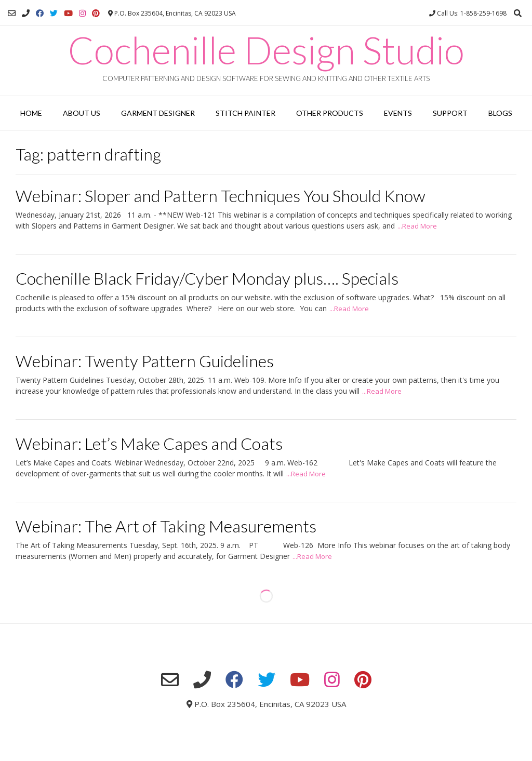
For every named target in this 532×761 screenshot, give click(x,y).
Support (450, 113)
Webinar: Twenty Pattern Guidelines (145, 361)
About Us (82, 113)
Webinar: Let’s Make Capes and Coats (149, 443)
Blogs (500, 113)
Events (398, 113)
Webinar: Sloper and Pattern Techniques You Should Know (221, 196)
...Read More (417, 226)
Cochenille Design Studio (266, 50)
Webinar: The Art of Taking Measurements (166, 526)
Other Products (330, 113)
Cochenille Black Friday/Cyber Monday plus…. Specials (207, 278)
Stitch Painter (245, 113)
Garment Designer (158, 113)
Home (31, 113)
